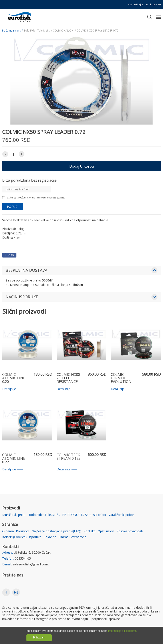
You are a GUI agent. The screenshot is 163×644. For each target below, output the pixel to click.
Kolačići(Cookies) (14, 537)
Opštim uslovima (27, 197)
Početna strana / (12, 31)
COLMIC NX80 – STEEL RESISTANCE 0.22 (68, 378)
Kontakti (89, 531)
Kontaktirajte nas (138, 4)
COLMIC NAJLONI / (64, 31)
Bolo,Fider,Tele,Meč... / (38, 31)
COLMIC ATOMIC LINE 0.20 (14, 378)
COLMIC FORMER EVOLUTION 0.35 (121, 378)
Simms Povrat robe (73, 537)
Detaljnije (12, 389)
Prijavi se (155, 4)
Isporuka (35, 537)
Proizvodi (23, 531)
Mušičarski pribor (14, 515)
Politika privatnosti (130, 531)
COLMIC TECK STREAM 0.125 (69, 457)
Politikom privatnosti (47, 197)
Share (9, 255)
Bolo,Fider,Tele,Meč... (44, 515)
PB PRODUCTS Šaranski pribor (84, 515)
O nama (8, 531)
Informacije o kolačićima (122, 631)
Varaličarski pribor (121, 515)
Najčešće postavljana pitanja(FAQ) (56, 531)
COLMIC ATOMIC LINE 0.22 (14, 459)
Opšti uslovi (106, 531)
